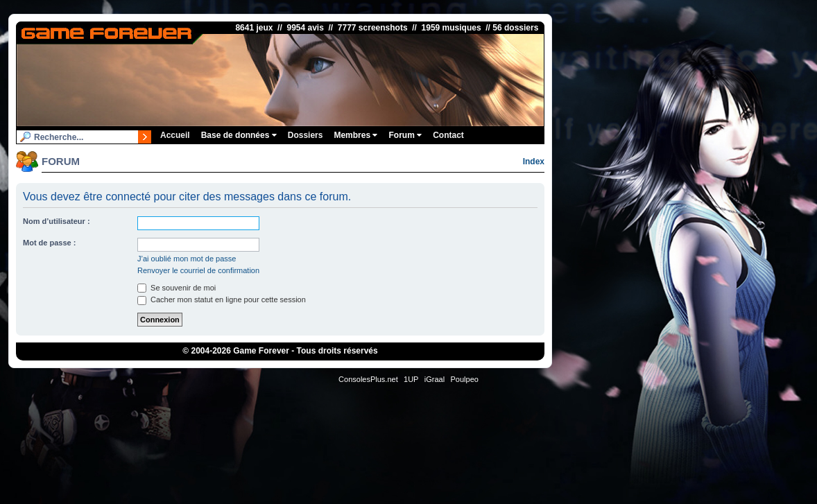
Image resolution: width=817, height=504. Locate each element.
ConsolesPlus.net (368, 379)
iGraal (435, 379)
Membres (355, 135)
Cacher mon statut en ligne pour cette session (222, 299)
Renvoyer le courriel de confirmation (198, 270)
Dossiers (306, 135)
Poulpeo (465, 379)
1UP (411, 379)
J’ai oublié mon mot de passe (187, 259)
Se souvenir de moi (177, 288)
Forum (405, 135)
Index (534, 162)
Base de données (239, 135)
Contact (448, 135)
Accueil (175, 135)
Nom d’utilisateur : (57, 221)
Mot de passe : (49, 243)
